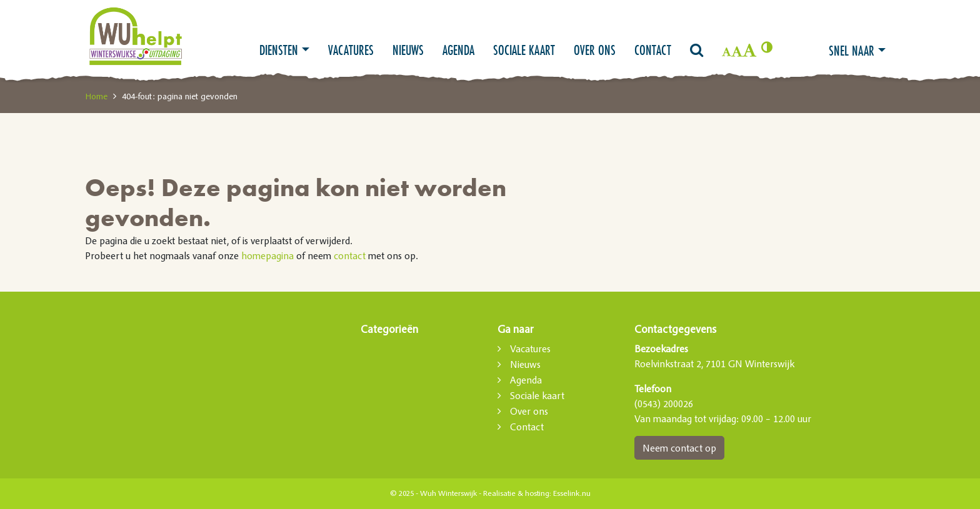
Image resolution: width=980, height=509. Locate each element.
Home (96, 96)
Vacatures (351, 50)
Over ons (595, 50)
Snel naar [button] (852, 51)
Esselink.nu (572, 493)
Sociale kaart (524, 50)
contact (350, 255)
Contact (653, 50)
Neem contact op (679, 448)
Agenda (458, 50)
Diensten (279, 50)
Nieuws (408, 50)
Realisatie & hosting (516, 493)
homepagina (267, 255)
